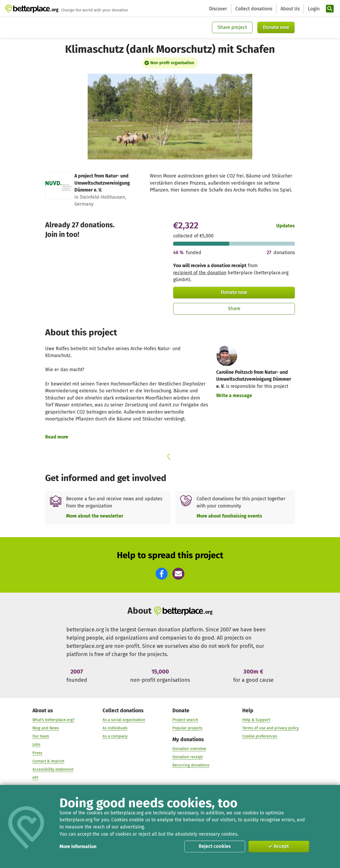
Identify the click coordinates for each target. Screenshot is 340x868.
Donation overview (189, 749)
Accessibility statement (53, 769)
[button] (162, 574)
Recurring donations (191, 765)
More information (78, 847)
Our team (41, 736)
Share (234, 309)
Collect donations (254, 9)
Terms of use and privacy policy (271, 728)
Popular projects (187, 728)
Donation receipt (188, 757)
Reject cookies (215, 846)
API (35, 778)
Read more (57, 437)
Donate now (276, 27)
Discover (218, 9)
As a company (115, 736)
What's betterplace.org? (54, 720)
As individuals (115, 728)
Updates (286, 226)
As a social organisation (124, 720)
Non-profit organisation (172, 63)
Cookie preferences (260, 736)
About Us (290, 9)
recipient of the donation (200, 273)
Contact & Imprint (48, 761)
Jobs (36, 745)
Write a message (234, 396)
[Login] (313, 9)
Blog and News (46, 728)
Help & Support (256, 720)
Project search (185, 720)
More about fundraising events (229, 516)
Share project (232, 27)
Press (37, 753)
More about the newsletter (95, 516)
